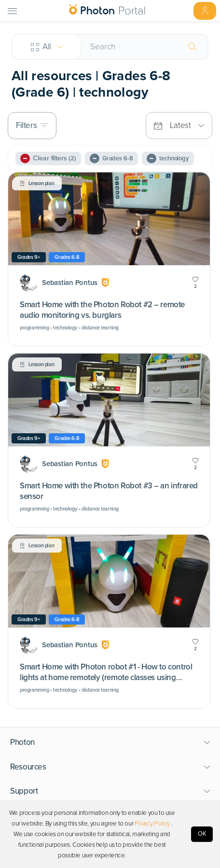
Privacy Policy (152, 824)
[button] (110, 742)
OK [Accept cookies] (202, 834)
